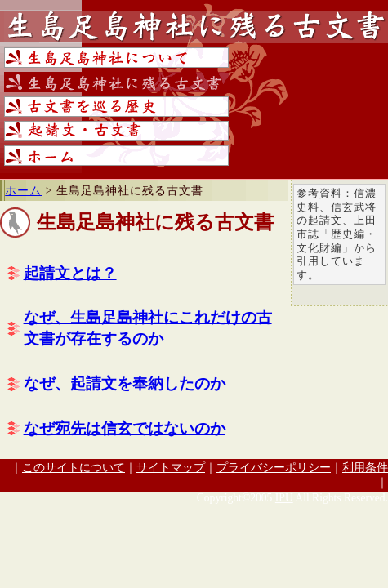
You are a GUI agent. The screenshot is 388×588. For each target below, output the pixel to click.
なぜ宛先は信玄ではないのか (125, 428)
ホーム (23, 191)
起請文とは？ (70, 273)
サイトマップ (171, 468)
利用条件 (365, 468)
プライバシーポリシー (274, 468)
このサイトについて (74, 468)
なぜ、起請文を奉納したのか (125, 383)
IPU (284, 498)
